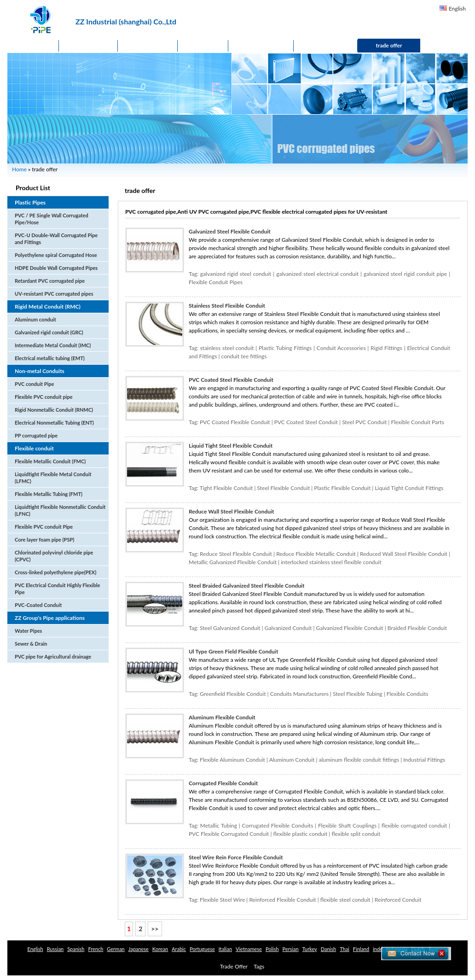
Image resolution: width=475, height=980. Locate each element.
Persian (291, 949)
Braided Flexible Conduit (417, 628)
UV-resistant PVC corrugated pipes (54, 294)
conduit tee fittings (244, 356)
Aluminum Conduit (292, 760)
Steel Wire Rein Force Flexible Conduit (236, 857)
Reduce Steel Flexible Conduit (236, 554)
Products (88, 45)
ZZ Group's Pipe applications (50, 618)
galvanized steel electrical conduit (317, 274)
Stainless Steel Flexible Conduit (227, 306)
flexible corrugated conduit (414, 825)
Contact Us (326, 45)
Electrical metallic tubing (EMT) (50, 358)
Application (261, 45)
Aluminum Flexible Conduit (222, 717)
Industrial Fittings (424, 760)
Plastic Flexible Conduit (342, 488)
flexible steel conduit (345, 900)
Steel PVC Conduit (364, 422)
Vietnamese (249, 949)
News (203, 45)
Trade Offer (234, 966)
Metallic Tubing (219, 825)
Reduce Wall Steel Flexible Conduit (232, 511)
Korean (160, 949)
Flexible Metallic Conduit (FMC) (50, 461)
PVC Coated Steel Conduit (306, 422)
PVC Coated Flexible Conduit (235, 422)
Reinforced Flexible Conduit (282, 900)
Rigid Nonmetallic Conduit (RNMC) (54, 410)
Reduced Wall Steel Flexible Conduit (404, 554)
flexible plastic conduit (300, 834)
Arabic (179, 949)
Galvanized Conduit (288, 628)
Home (33, 45)
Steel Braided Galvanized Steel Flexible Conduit (247, 586)
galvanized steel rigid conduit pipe (405, 274)
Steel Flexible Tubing (357, 694)
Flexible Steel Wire (222, 900)
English (457, 9)
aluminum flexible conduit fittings (359, 760)
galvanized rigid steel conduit (236, 274)
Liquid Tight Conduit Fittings (409, 488)
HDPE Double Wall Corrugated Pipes (56, 268)
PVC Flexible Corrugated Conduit (229, 834)
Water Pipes (28, 631)
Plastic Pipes (30, 202)
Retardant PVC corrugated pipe (50, 281)
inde (378, 949)
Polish (272, 949)
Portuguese (202, 949)
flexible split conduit (356, 834)
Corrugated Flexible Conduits (278, 825)
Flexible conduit (34, 448)
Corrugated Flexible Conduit (223, 783)
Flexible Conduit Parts (417, 422)
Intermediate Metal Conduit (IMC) (53, 345)
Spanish (76, 949)
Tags (259, 966)
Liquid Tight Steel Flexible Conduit (231, 446)
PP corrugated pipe (36, 435)
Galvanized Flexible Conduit (350, 628)
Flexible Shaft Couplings (347, 825)
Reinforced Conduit (398, 900)
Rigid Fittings (386, 348)
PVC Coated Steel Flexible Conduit (231, 380)
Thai (345, 949)
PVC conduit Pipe (34, 384)
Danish (328, 949)
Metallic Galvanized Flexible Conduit (233, 562)
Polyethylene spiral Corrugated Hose (56, 255)
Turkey (310, 949)
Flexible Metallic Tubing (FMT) (49, 494)
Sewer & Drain (31, 644)
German (116, 949)
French (96, 949)
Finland (361, 949)
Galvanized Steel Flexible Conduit (230, 231)
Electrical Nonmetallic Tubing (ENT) (54, 423)
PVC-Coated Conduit (38, 605)
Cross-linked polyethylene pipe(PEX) (55, 572)
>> (155, 929)
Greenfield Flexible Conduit (233, 694)
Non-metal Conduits (40, 371)
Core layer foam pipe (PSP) (44, 540)
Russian (55, 949)
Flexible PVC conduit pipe (44, 397)
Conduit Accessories (341, 348)
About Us (148, 45)
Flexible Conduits (408, 694)
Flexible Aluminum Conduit (232, 760)
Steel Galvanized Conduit (230, 628)
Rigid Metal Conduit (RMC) (48, 306)
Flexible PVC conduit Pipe (44, 527)
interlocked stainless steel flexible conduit (331, 562)
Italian (225, 949)
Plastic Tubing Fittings (285, 348)
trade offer (389, 45)
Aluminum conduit (35, 319)
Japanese (139, 949)
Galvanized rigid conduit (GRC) (49, 332)
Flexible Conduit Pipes (216, 282)
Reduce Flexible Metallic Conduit (316, 554)
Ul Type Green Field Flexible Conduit (233, 651)
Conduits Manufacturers (299, 694)
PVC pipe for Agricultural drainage (53, 656)
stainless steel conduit (227, 348)
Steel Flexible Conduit (284, 488)
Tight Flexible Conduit (226, 488)
